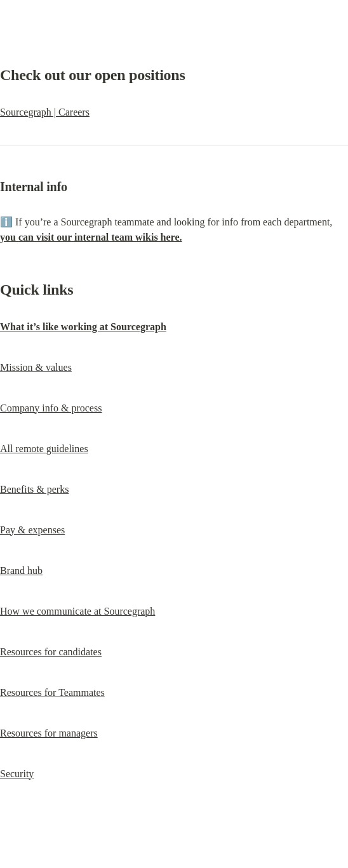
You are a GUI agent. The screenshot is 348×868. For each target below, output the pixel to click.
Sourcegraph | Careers (45, 112)
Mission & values (36, 367)
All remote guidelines (44, 449)
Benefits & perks (34, 489)
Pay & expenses (32, 530)
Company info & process (51, 408)
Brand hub (21, 571)
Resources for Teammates (52, 692)
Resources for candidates (51, 652)
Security (17, 774)
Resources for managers (49, 733)
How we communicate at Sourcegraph (77, 611)
